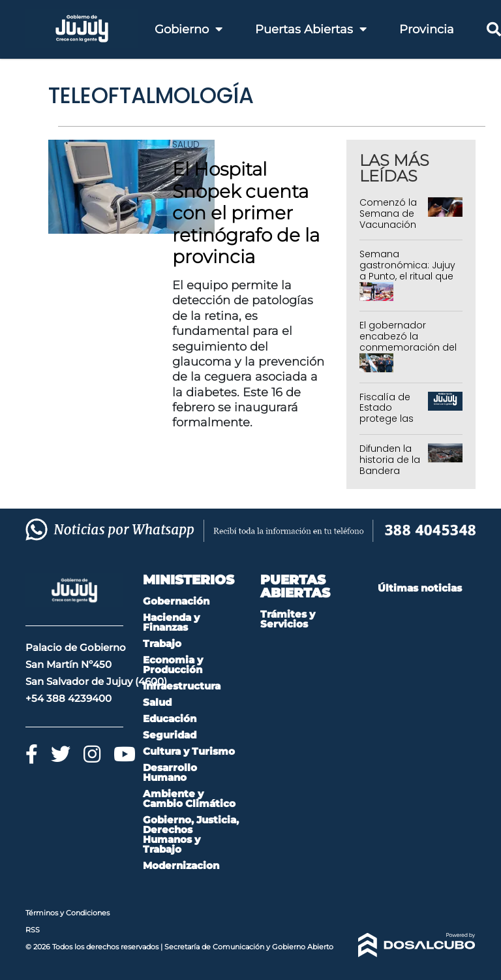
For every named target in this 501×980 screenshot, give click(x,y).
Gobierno (189, 29)
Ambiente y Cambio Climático (189, 798)
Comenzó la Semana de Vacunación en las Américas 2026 (388, 230)
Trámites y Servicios (288, 619)
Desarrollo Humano (170, 772)
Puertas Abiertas (311, 29)
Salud (186, 144)
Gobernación (176, 601)
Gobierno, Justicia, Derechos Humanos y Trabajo (191, 834)
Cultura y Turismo (189, 751)
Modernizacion (181, 865)
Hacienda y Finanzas (171, 622)
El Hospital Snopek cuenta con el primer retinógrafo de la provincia (246, 213)
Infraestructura (182, 686)
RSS (33, 930)
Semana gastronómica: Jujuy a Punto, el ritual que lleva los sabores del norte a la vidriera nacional (408, 281)
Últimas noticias (420, 588)
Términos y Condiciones (68, 913)
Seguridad (170, 735)
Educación (170, 719)
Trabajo (162, 643)
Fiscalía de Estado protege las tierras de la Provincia (387, 419)
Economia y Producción (173, 665)
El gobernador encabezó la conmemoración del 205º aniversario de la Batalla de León (408, 347)
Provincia (427, 29)
